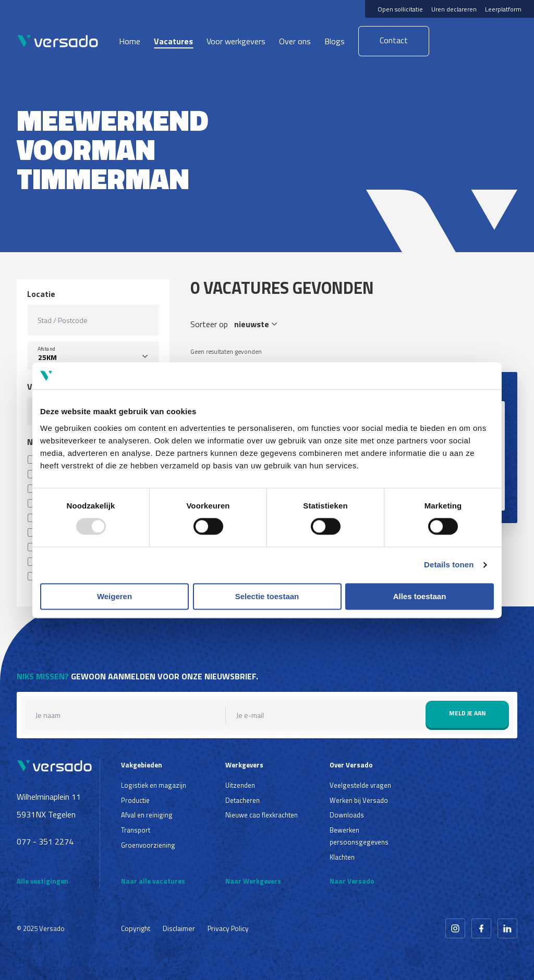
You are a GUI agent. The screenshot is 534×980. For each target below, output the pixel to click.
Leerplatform (503, 9)
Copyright (136, 928)
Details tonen (449, 565)
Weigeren (114, 596)
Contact (394, 40)
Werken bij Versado (359, 800)
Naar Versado (352, 881)
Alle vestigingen (43, 881)
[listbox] (93, 356)
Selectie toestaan (267, 596)
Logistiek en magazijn (154, 785)
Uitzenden (240, 785)
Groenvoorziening (148, 845)
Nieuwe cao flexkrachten (262, 815)
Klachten (342, 857)
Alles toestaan (420, 596)
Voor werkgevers (236, 41)
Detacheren (242, 800)
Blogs (335, 41)
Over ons (295, 41)
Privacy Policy (228, 928)
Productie (135, 800)
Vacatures (173, 41)
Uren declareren (454, 9)
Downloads (347, 815)
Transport (136, 830)
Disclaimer (179, 928)
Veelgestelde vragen (360, 785)
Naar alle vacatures (153, 881)
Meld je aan (468, 713)
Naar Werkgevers (253, 881)
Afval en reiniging (147, 815)
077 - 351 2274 (45, 841)
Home (130, 41)
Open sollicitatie (400, 9)
